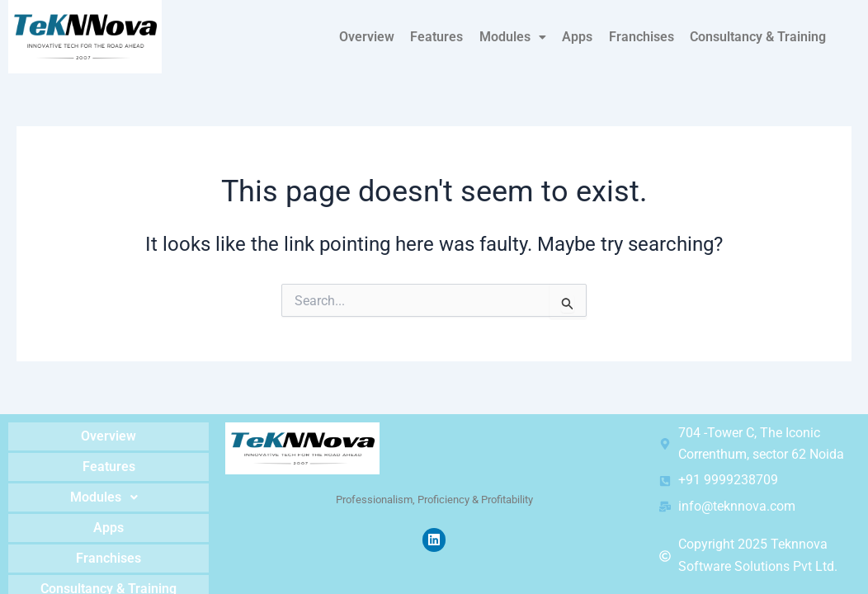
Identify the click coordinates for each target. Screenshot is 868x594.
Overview (373, 37)
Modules (517, 37)
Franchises (643, 37)
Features (442, 37)
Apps (580, 37)
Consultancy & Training (759, 37)
